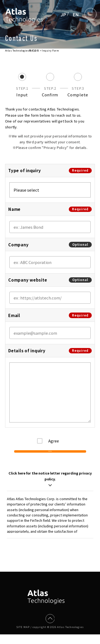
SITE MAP (23, 637)
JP (63, 15)
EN (76, 15)
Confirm (50, 456)
